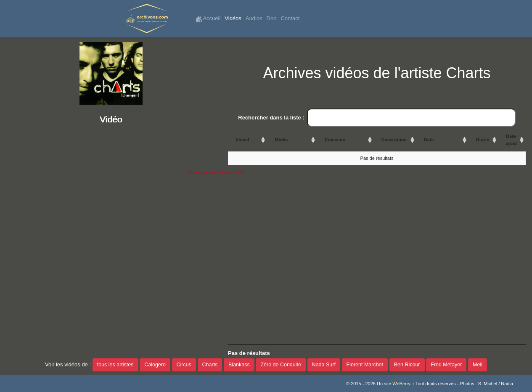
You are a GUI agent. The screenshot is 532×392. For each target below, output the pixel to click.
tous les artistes (115, 365)
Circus (184, 365)
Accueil (208, 19)
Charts (210, 365)
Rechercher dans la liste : (377, 118)
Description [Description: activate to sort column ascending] (394, 140)
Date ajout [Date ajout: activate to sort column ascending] (511, 140)
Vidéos (233, 18)
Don (272, 18)
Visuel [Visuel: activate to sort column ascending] (242, 140)
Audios (254, 18)
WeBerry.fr (403, 384)
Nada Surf (324, 365)
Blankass (239, 365)
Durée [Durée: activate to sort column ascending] (483, 140)
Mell (478, 365)
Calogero (155, 365)
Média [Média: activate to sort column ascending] (281, 140)
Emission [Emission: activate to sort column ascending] (335, 140)
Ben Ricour (407, 365)
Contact (290, 18)
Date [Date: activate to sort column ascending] (429, 140)
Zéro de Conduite (281, 365)
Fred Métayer (446, 365)
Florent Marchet (365, 365)
